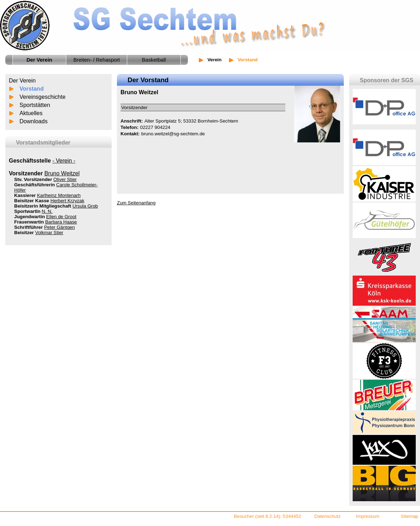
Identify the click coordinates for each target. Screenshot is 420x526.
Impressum (368, 516)
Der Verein (22, 81)
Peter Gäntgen (59, 227)
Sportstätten (35, 105)
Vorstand (32, 89)
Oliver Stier (65, 179)
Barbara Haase (61, 222)
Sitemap (410, 516)
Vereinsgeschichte (43, 97)
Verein (214, 60)
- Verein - (64, 161)
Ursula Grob (85, 206)
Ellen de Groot (61, 217)
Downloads (33, 121)
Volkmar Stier (49, 233)
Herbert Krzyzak (67, 201)
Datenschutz (327, 516)
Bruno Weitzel (62, 173)
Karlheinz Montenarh (59, 195)
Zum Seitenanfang (136, 203)
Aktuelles (31, 113)
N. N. (47, 211)
